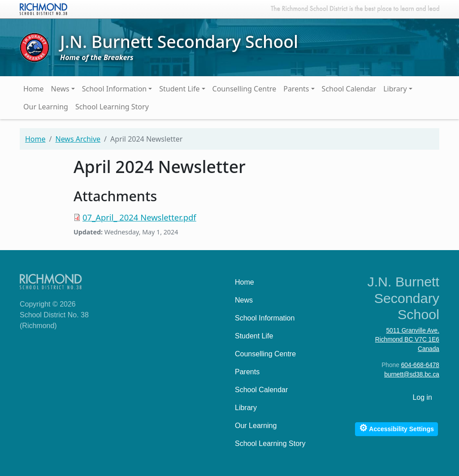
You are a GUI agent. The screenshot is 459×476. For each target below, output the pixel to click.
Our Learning (46, 107)
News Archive (78, 139)
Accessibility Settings (396, 428)
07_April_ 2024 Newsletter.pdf (139, 217)
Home (34, 89)
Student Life (179, 89)
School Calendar (349, 89)
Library (395, 89)
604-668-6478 (420, 365)
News (60, 89)
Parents (296, 89)
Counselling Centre (245, 89)
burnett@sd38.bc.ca (412, 374)
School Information (115, 89)
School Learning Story (112, 107)
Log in (422, 397)
